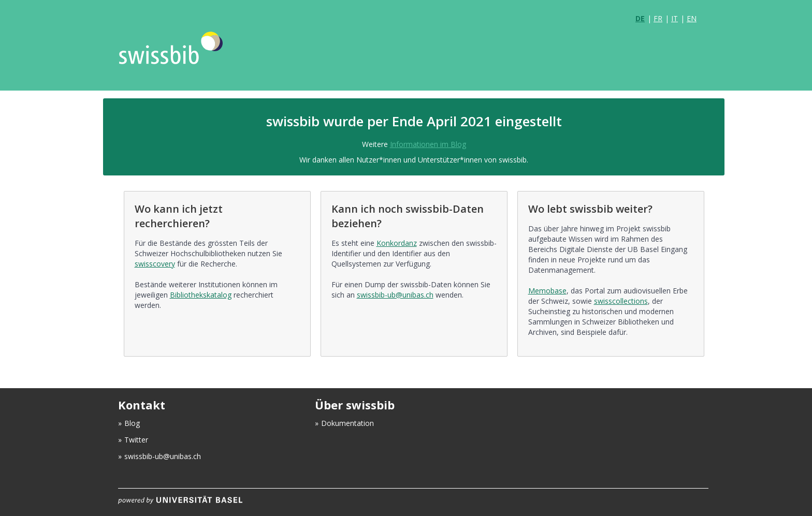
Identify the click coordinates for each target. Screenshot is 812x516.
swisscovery (155, 264)
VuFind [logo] (191, 58)
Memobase (547, 291)
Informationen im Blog (428, 144)
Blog (132, 423)
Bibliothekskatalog (201, 295)
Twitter (136, 440)
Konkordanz (397, 243)
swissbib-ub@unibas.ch (395, 295)
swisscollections (621, 301)
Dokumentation (347, 423)
